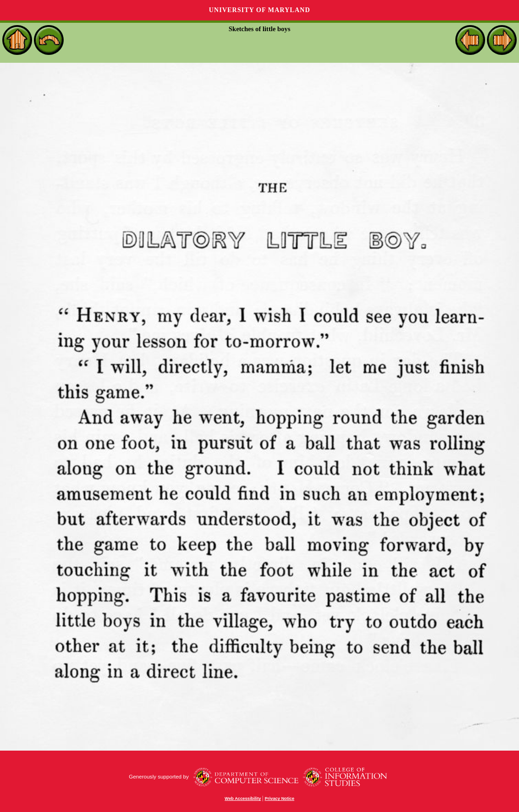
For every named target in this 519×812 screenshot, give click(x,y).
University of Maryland (259, 10)
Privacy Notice (280, 799)
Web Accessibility (243, 799)
